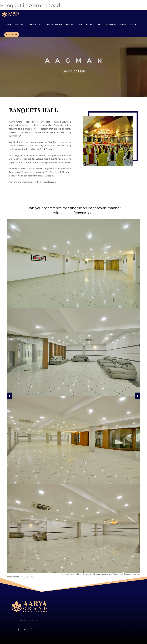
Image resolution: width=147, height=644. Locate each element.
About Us (19, 24)
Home (9, 24)
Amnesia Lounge (93, 24)
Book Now (12, 35)
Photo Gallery (110, 24)
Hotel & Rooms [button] (35, 24)
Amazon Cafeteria (54, 24)
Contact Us (135, 24)
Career (123, 24)
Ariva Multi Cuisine (74, 24)
